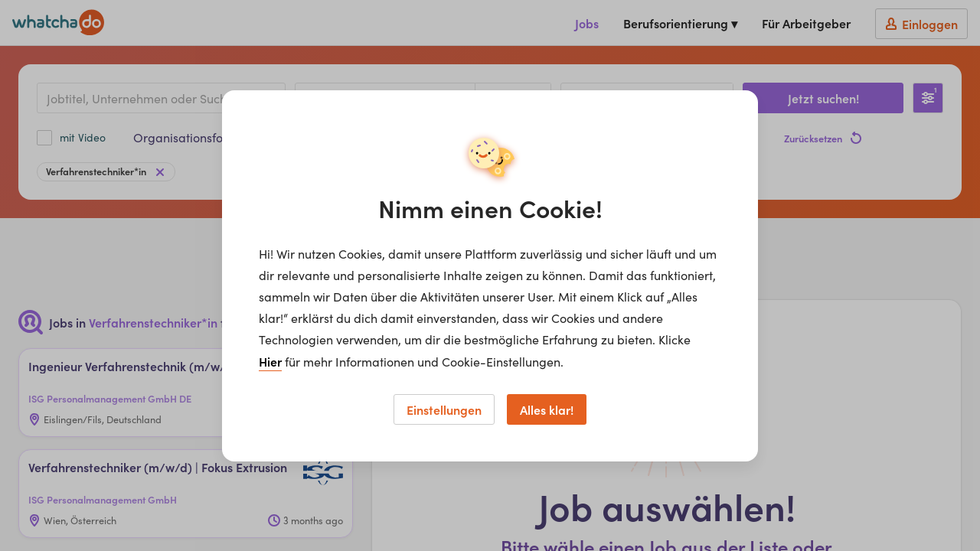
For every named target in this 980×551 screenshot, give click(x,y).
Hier (270, 361)
